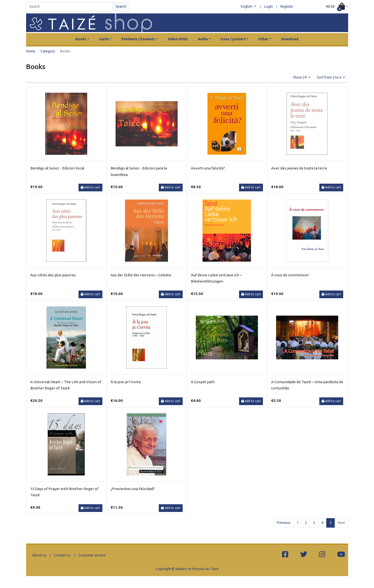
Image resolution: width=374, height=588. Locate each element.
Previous (284, 523)
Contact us (62, 555)
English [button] (247, 6)
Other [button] (263, 39)
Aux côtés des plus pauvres (53, 275)
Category (48, 51)
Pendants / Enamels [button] (138, 39)
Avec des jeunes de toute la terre (299, 168)
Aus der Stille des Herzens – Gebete (141, 275)
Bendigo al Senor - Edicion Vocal (57, 168)
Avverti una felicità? (208, 168)
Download (290, 39)
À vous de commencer (290, 275)
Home (31, 51)
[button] (337, 7)
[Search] (69, 7)
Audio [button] (203, 39)
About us (39, 555)
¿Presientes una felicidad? (133, 489)
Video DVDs (178, 39)
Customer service (92, 555)
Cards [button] (104, 39)
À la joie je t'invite (126, 382)
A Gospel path (203, 382)
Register (287, 6)
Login (269, 6)
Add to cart (90, 187)
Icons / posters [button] (233, 39)
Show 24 (300, 77)
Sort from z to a (329, 77)
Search (121, 6)
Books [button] (81, 39)
